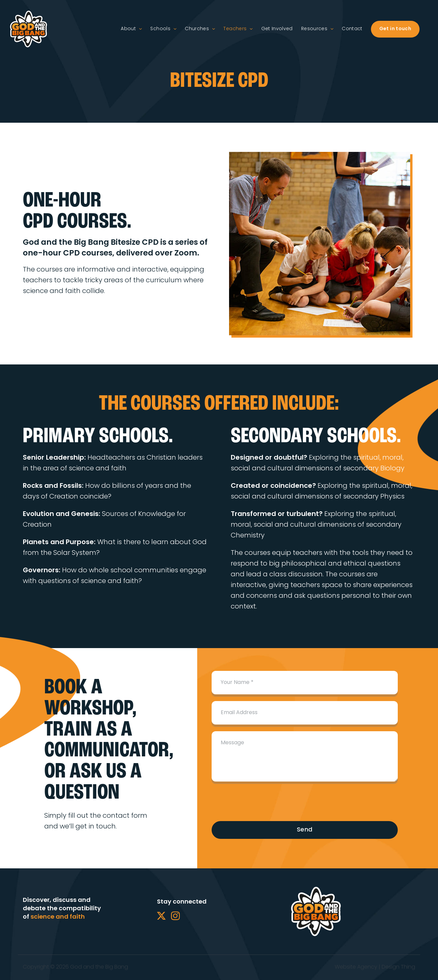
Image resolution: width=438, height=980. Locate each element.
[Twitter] (161, 916)
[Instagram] (175, 916)
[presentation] (263, 801)
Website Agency (356, 967)
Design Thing (398, 967)
